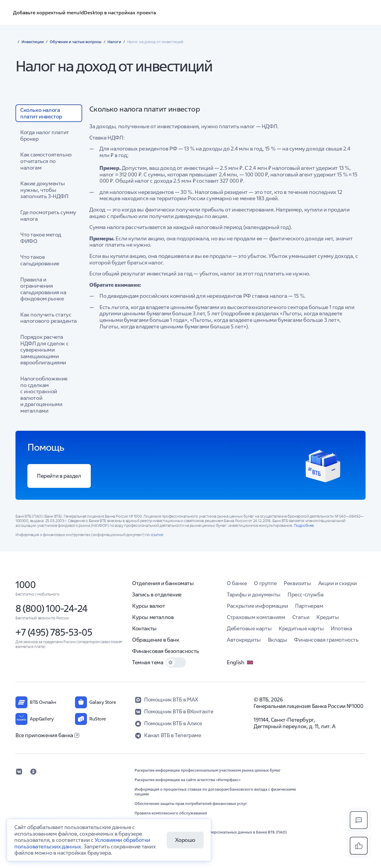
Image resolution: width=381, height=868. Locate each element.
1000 (25, 585)
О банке (237, 583)
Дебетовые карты (249, 628)
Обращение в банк (156, 640)
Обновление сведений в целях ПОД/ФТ (171, 823)
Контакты (144, 628)
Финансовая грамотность (326, 640)
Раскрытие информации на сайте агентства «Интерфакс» (188, 780)
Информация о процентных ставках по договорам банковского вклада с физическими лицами (215, 792)
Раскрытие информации (257, 606)
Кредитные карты (301, 628)
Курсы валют (149, 606)
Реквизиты (297, 583)
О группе (265, 583)
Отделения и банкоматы (163, 583)
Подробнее (304, 525)
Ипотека (341, 628)
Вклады (278, 640)
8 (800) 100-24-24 (51, 608)
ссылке (157, 535)
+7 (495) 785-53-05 (54, 632)
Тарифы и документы (254, 594)
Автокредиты (244, 640)
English (240, 662)
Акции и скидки (338, 583)
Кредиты (328, 617)
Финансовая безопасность (166, 651)
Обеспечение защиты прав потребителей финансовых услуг (191, 804)
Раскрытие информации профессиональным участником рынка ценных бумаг (208, 770)
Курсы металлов (153, 617)
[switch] (176, 662)
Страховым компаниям (256, 617)
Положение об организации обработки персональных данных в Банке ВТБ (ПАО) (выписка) (211, 835)
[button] (359, 846)
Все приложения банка (47, 735)
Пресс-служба (305, 594)
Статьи (301, 617)
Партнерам (309, 606)
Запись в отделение (157, 594)
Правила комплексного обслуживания (171, 813)
